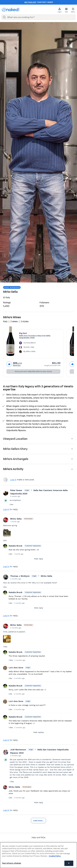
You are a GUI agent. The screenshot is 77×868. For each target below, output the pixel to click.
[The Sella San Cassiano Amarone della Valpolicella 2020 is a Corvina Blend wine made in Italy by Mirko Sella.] (40, 348)
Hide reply (39, 559)
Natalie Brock (16, 546)
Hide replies (39, 732)
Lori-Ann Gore (16, 668)
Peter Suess (16, 490)
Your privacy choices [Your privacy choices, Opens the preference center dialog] (12, 863)
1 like (5, 647)
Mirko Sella (16, 519)
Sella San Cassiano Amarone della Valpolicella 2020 (35, 337)
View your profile (6, 480)
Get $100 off (30, 2)
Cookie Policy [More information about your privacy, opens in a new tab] (55, 856)
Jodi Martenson (18, 750)
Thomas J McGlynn (20, 576)
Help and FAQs (39, 837)
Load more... (39, 821)
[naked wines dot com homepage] (10, 10)
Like (11, 504)
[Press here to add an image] (7, 533)
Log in (13, 480)
